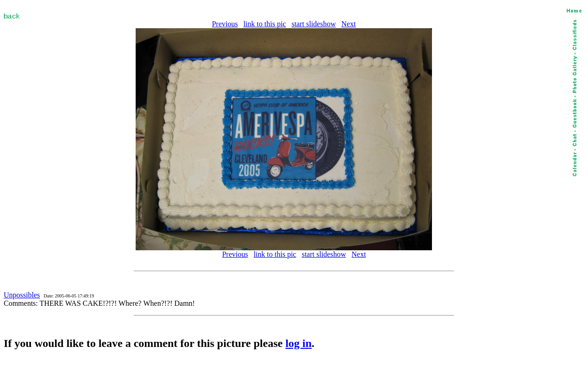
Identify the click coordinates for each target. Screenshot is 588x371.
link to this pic (265, 24)
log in (298, 343)
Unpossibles (22, 295)
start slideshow (314, 24)
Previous (225, 24)
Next (348, 24)
